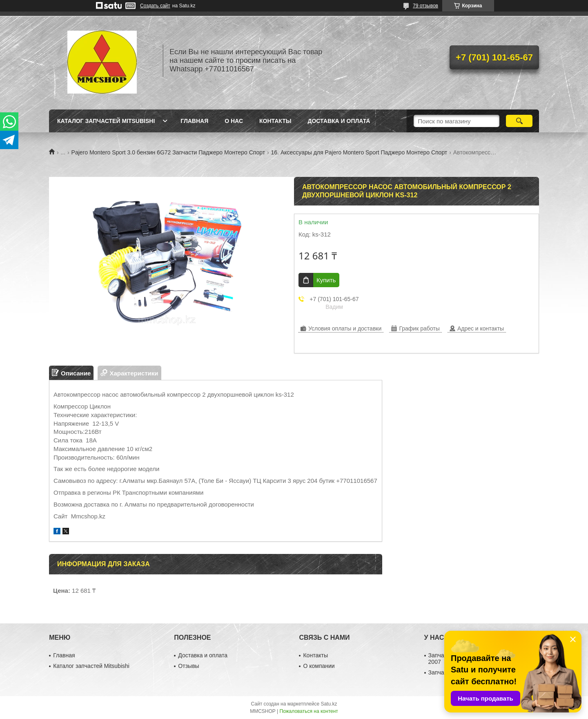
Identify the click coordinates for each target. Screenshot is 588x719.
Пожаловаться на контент (308, 711)
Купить (326, 280)
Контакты (275, 121)
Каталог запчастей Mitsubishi (106, 121)
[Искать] (519, 121)
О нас (234, 121)
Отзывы (188, 666)
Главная (194, 121)
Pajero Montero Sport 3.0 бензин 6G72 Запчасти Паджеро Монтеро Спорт (168, 152)
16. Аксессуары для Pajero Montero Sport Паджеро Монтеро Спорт (359, 152)
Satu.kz (329, 704)
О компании (319, 666)
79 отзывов (425, 6)
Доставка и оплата (339, 121)
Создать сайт (155, 6)
